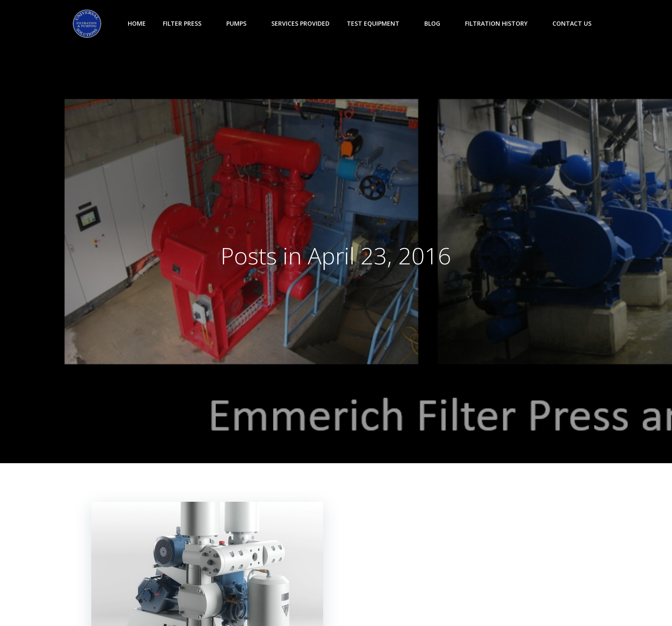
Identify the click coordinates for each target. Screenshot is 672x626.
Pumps (240, 23)
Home (137, 23)
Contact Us (572, 23)
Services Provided (300, 23)
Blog (436, 23)
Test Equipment (377, 23)
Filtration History (500, 23)
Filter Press (186, 23)
